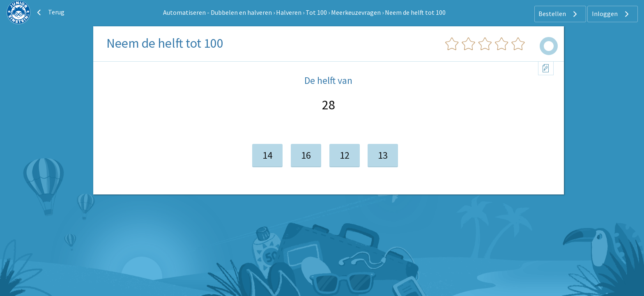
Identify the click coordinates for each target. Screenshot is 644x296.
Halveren (289, 12)
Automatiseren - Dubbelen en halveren (217, 12)
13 (383, 155)
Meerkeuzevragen (356, 12)
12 (345, 155)
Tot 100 (316, 12)
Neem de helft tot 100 (415, 12)
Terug (50, 12)
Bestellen (559, 14)
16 (306, 155)
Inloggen (611, 14)
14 (267, 155)
